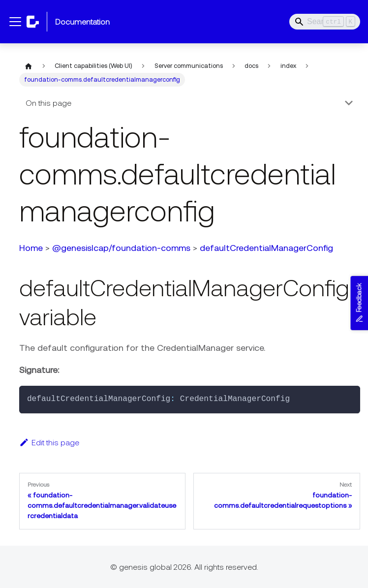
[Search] (325, 22)
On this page (47, 103)
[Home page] (28, 66)
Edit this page (48, 442)
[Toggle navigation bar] (15, 22)
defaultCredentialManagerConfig (265, 248)
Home (30, 248)
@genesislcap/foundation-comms (120, 248)
